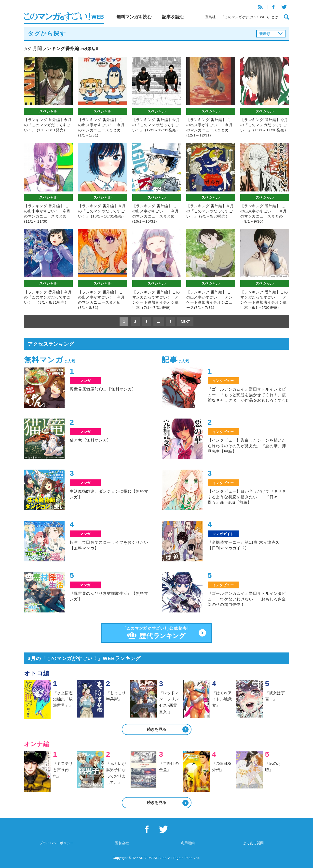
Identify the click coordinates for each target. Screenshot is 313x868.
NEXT (185, 322)
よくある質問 (253, 843)
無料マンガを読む (134, 17)
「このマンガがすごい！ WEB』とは (250, 17)
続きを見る (157, 729)
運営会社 (122, 843)
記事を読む (173, 17)
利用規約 (188, 843)
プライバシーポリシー (56, 843)
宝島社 (210, 17)
